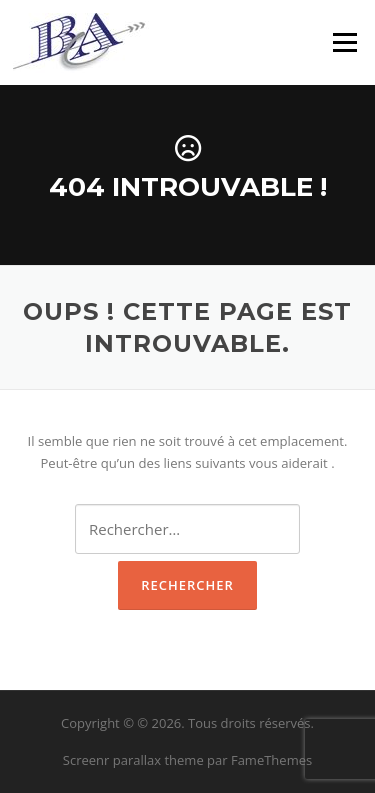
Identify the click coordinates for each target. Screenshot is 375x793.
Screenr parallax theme (133, 760)
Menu (344, 42)
